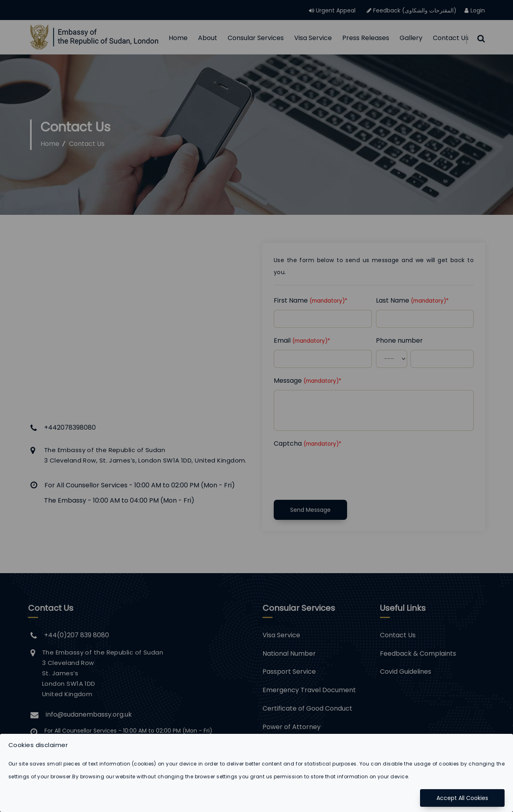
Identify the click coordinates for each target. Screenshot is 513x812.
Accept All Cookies (462, 798)
